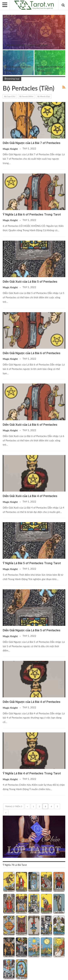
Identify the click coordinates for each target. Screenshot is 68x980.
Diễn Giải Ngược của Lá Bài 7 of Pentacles (32, 143)
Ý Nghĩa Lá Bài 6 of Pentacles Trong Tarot (32, 214)
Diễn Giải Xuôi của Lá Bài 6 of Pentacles (30, 425)
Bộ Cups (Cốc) (10, 96)
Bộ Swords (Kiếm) (26, 96)
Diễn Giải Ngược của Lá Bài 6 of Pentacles (32, 353)
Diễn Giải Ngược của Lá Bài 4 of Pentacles (32, 702)
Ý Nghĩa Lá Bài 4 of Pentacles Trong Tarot (32, 773)
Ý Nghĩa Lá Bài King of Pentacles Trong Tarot (26, 45)
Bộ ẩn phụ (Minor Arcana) (4, 15)
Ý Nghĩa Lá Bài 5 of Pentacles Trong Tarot (32, 563)
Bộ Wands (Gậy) (44, 96)
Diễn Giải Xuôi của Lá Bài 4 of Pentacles (30, 496)
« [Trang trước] (27, 806)
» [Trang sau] (6, 813)
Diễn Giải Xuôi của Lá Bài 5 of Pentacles (30, 282)
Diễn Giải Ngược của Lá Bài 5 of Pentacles (32, 630)
